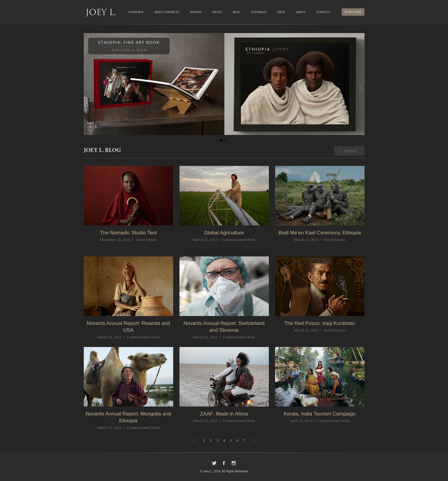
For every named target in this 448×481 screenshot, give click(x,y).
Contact (323, 13)
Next (350, 88)
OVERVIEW (136, 13)
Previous (99, 88)
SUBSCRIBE (353, 12)
